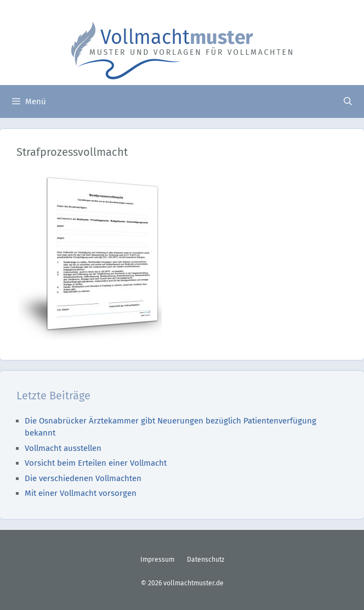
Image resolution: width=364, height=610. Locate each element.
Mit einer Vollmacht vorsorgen (81, 493)
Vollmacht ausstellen (63, 448)
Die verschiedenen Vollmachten (83, 478)
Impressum (157, 560)
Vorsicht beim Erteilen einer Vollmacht (96, 463)
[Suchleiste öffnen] (348, 101)
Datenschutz (206, 560)
